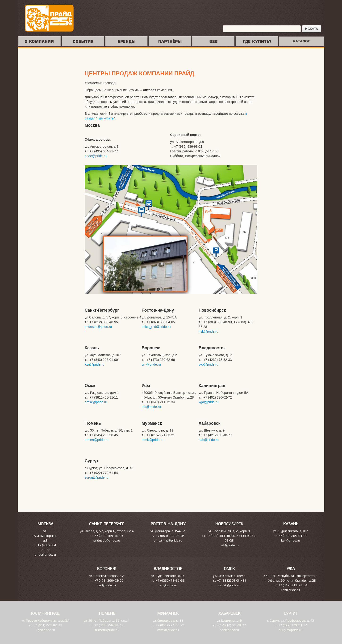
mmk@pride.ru (153, 440)
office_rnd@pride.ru (156, 327)
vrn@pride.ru (151, 364)
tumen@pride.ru (97, 440)
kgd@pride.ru (209, 402)
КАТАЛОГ (302, 41)
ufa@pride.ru (151, 407)
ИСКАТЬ (312, 29)
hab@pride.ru (209, 440)
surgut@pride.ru (97, 477)
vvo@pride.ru (208, 364)
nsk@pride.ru (208, 331)
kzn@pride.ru (94, 364)
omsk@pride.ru (96, 402)
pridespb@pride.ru (98, 327)
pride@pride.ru (96, 156)
